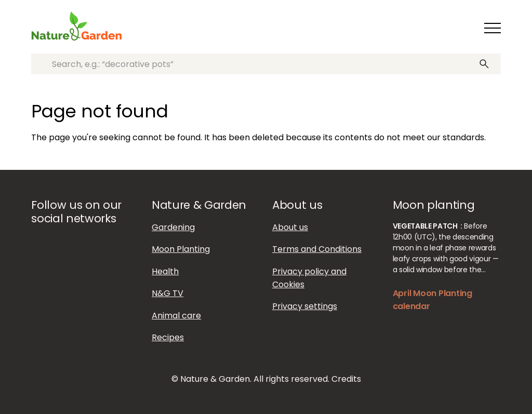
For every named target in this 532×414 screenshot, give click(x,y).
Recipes (168, 337)
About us (290, 227)
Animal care (176, 316)
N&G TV (168, 293)
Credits (346, 379)
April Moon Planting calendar (433, 300)
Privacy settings (305, 306)
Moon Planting (181, 249)
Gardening (173, 227)
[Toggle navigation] (493, 28)
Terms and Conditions (317, 249)
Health (165, 271)
